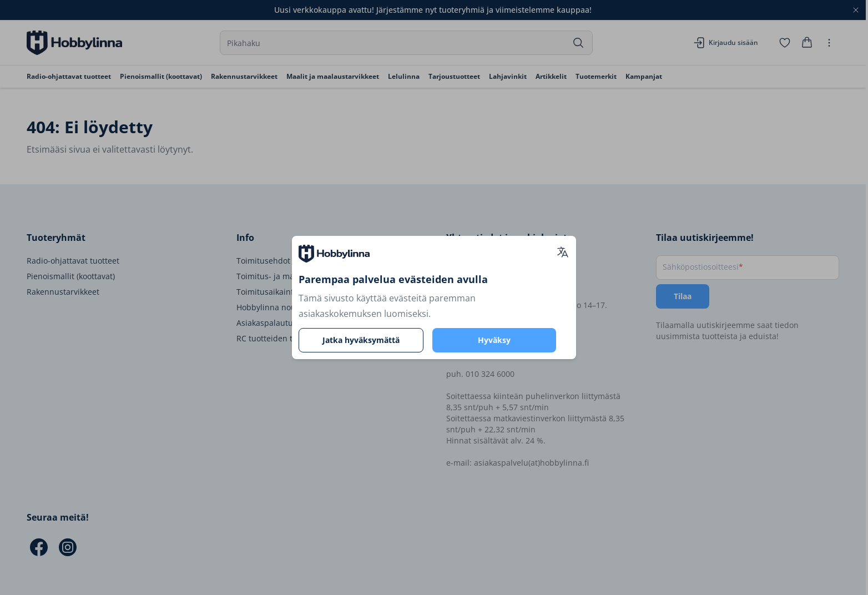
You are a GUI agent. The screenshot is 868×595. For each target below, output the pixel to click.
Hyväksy (494, 340)
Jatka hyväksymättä (361, 340)
